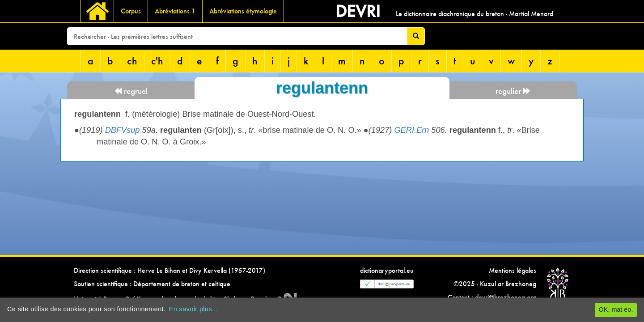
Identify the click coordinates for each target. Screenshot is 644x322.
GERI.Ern (411, 130)
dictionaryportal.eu (387, 270)
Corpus (131, 11)
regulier (513, 91)
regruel (131, 91)
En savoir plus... (194, 309)
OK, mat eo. (616, 309)
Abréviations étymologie (243, 11)
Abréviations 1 (175, 11)
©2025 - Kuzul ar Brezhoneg (495, 284)
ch (132, 61)
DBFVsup (123, 130)
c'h (157, 61)
